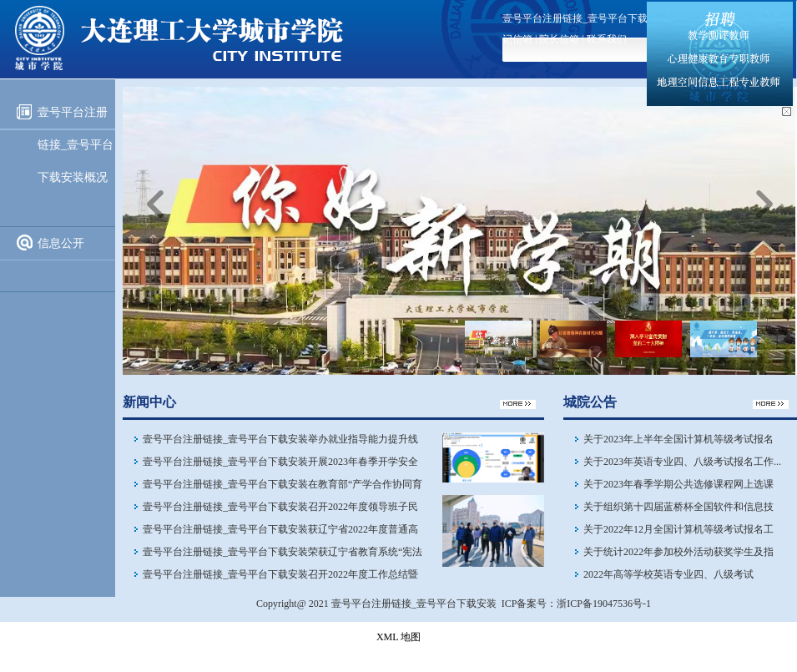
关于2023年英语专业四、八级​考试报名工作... (682, 462)
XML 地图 (398, 637)
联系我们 (607, 39)
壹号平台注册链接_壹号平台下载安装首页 (595, 18)
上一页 (155, 204)
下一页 (764, 204)
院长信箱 (559, 39)
